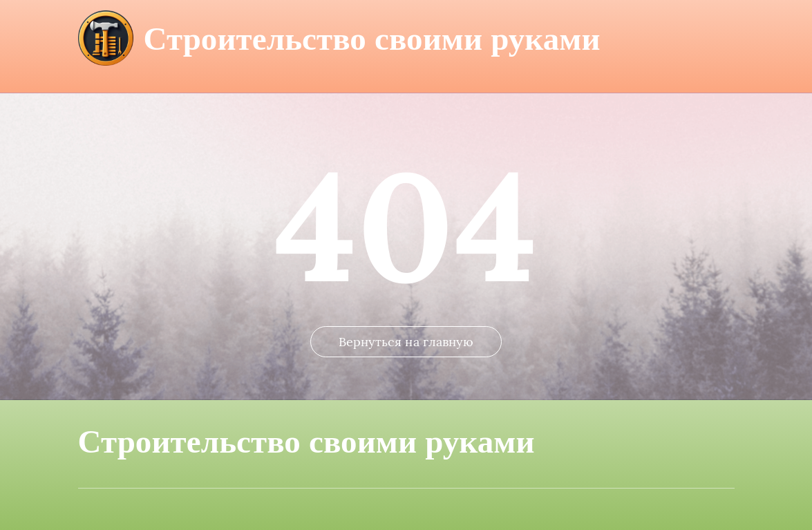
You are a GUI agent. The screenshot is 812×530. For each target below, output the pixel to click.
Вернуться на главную (406, 342)
